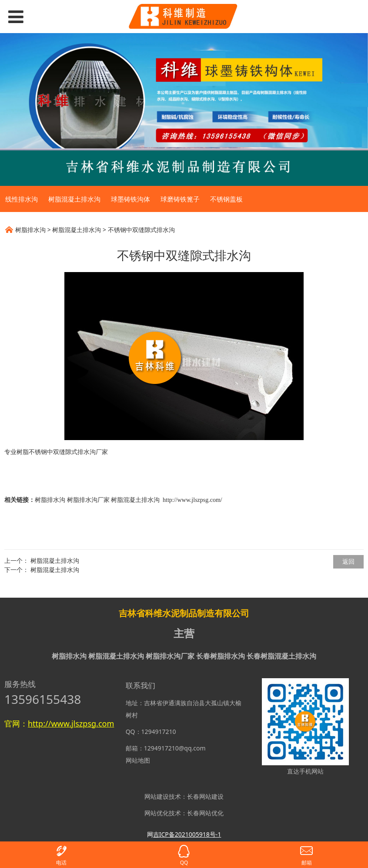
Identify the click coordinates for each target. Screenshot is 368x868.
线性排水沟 (22, 199)
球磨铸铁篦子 (180, 199)
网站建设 (157, 796)
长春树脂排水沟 (221, 656)
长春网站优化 (205, 813)
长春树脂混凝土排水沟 (281, 656)
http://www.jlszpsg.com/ (192, 500)
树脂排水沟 (30, 230)
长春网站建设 (205, 796)
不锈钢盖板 (226, 199)
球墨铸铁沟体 (130, 199)
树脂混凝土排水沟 (74, 199)
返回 (348, 561)
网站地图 (138, 760)
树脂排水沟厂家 (88, 500)
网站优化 (157, 813)
